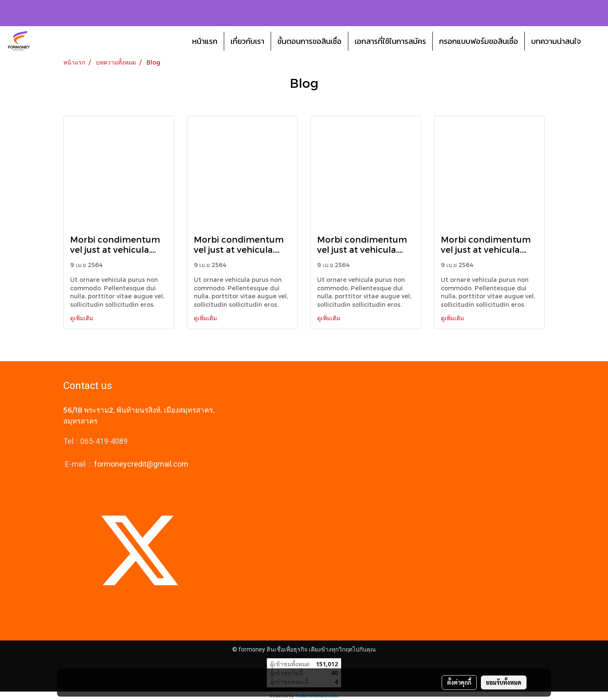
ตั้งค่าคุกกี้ (459, 682)
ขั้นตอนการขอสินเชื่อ (309, 41)
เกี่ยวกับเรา (247, 41)
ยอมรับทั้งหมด (504, 682)
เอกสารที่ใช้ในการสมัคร (390, 41)
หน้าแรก (205, 41)
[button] (595, 41)
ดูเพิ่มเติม (83, 318)
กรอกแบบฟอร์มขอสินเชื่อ (479, 41)
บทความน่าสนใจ (556, 41)
